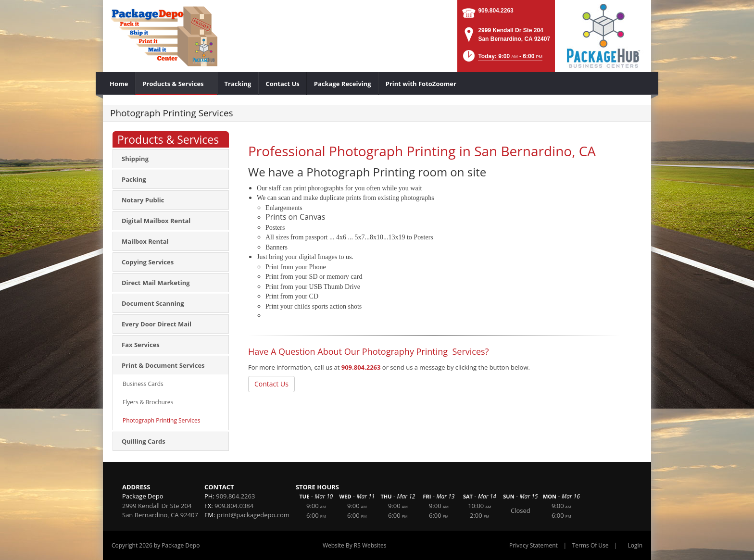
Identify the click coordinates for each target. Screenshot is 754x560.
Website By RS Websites (355, 545)
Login (635, 545)
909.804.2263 (496, 11)
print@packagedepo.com (253, 515)
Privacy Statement (534, 545)
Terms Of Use (591, 545)
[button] (502, 59)
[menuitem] (119, 84)
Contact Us (271, 384)
